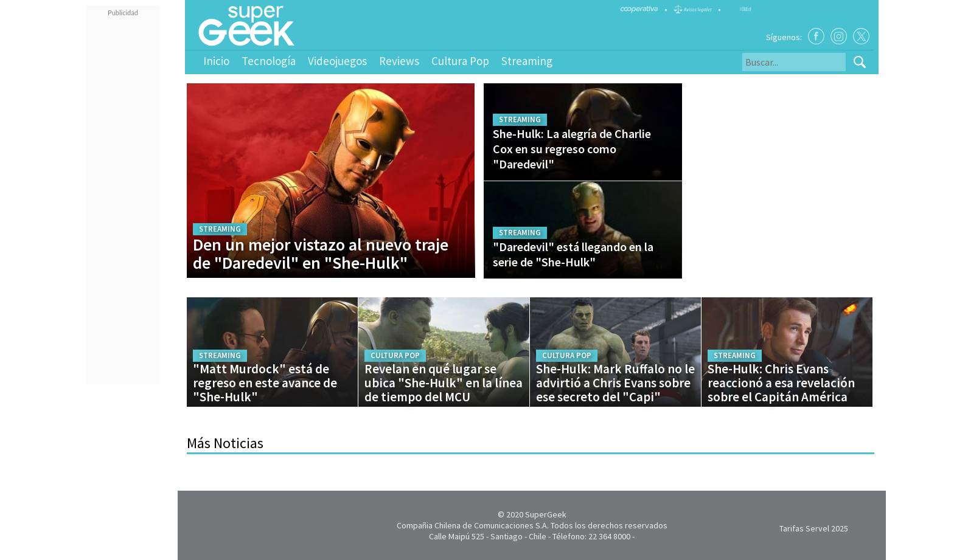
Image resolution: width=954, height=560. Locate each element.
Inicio (216, 61)
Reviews (399, 61)
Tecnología (269, 61)
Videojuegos (337, 61)
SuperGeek (546, 514)
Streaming (527, 61)
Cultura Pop (460, 61)
